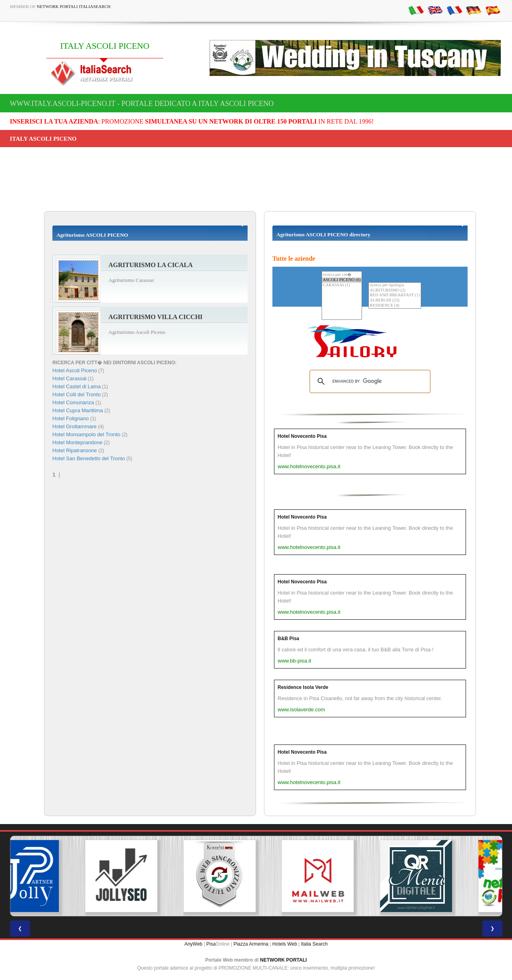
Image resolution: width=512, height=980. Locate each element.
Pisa (211, 944)
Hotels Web (285, 944)
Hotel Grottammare (75, 426)
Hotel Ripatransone (75, 450)
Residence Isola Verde (303, 687)
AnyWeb (193, 944)
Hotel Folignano (71, 418)
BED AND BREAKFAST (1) (395, 295)
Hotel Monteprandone (77, 442)
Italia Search (314, 944)
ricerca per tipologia (395, 285)
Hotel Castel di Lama (77, 386)
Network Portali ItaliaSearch (74, 6)
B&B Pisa (288, 639)
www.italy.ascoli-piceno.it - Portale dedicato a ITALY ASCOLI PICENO (142, 104)
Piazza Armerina (251, 944)
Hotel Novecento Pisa (302, 436)
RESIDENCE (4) (395, 306)
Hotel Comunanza (73, 402)
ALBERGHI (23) (395, 300)
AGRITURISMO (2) (395, 290)
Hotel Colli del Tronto (77, 394)
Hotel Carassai (69, 378)
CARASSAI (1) (342, 285)
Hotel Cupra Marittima (78, 410)
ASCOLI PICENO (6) (342, 280)
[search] (369, 381)
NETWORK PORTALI (283, 960)
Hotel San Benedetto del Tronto (89, 458)
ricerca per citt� (342, 274)
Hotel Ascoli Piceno (75, 370)
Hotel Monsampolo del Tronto (86, 434)
